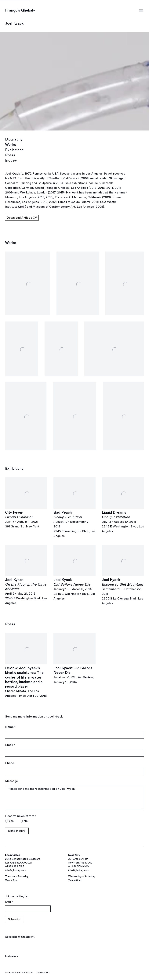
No (26, 821)
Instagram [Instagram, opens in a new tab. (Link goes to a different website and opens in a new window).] (11, 956)
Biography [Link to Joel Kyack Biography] (14, 139)
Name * (10, 727)
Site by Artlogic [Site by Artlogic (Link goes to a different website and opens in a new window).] (44, 972)
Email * (10, 745)
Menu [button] (141, 10)
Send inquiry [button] (17, 831)
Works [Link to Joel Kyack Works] (11, 145)
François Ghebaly (20, 10)
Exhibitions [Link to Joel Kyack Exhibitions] (14, 150)
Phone (10, 763)
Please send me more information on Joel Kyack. (75, 798)
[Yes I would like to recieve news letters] (7, 821)
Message (11, 781)
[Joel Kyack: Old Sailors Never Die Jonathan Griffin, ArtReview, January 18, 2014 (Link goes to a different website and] (74, 659)
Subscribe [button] (14, 919)
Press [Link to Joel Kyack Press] (10, 155)
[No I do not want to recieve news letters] (21, 821)
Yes (11, 821)
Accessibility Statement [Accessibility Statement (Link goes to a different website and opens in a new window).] (20, 937)
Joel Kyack (14, 23)
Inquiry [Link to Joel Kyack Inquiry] (11, 160)
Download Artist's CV (22, 218)
